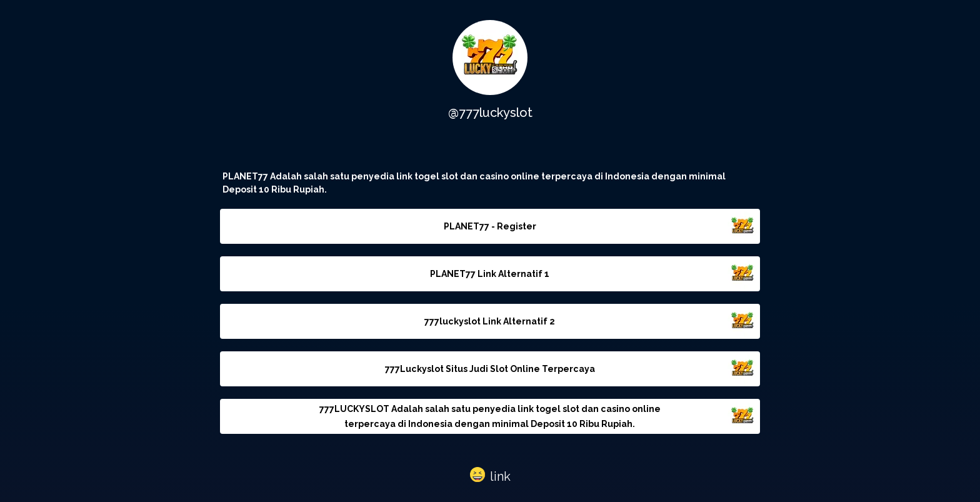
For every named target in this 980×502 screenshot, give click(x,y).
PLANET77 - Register (490, 226)
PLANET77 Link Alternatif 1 (490, 274)
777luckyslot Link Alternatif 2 (490, 321)
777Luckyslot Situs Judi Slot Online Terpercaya (490, 369)
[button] (490, 474)
